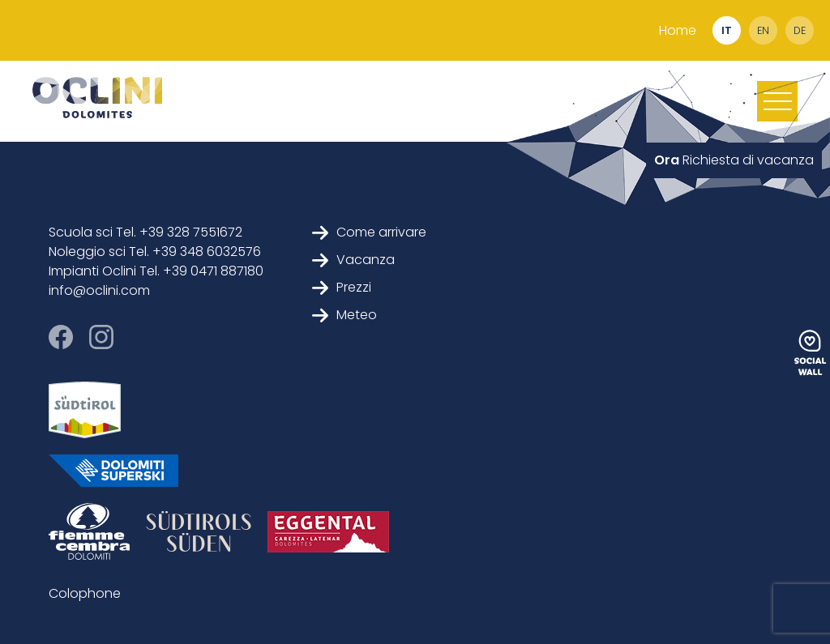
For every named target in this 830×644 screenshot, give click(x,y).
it (727, 30)
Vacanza (353, 260)
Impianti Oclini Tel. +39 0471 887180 (156, 271)
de (800, 30)
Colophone (85, 593)
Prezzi (342, 287)
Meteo (344, 315)
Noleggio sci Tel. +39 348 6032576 (155, 252)
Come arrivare (369, 232)
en (763, 30)
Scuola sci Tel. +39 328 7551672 (145, 232)
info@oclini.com (99, 290)
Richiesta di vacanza (734, 160)
